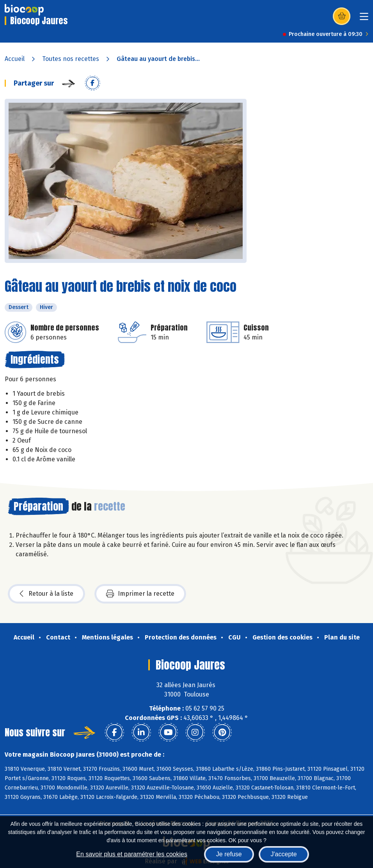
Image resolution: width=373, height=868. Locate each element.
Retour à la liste (46, 594)
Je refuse (229, 854)
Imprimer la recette (140, 594)
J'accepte (284, 854)
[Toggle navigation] (364, 19)
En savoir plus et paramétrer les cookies (132, 854)
